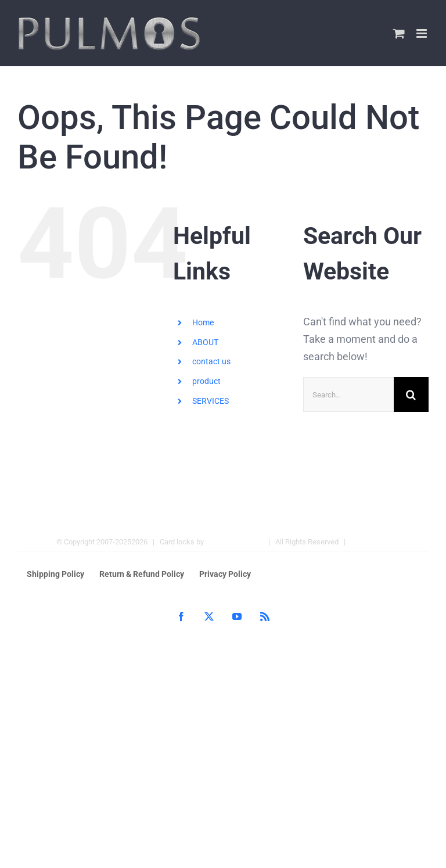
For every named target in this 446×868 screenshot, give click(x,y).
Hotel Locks (371, 542)
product (206, 381)
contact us (211, 361)
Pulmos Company (234, 542)
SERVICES (211, 401)
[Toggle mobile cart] (399, 33)
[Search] (411, 394)
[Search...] (348, 394)
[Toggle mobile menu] (422, 33)
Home (203, 322)
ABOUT (205, 342)
